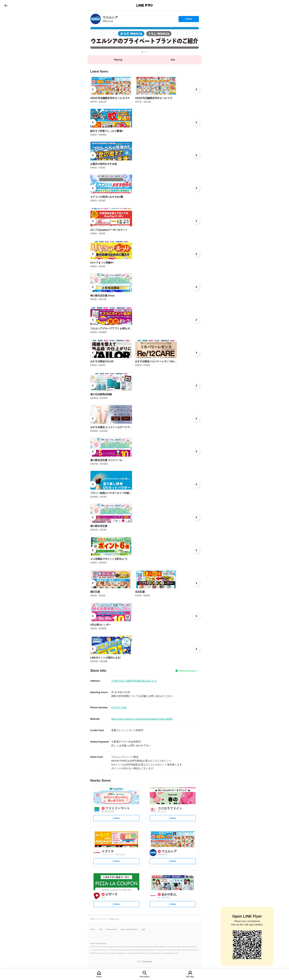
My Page (190, 977)
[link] (96, 19)
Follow (189, 20)
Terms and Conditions (129, 929)
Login (143, 929)
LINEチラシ (145, 5)
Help (101, 929)
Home (99, 977)
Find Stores (144, 977)
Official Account (188, 671)
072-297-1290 (119, 707)
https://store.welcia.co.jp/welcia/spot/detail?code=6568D (142, 719)
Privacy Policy (112, 929)
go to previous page (6, 5)
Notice (93, 929)
